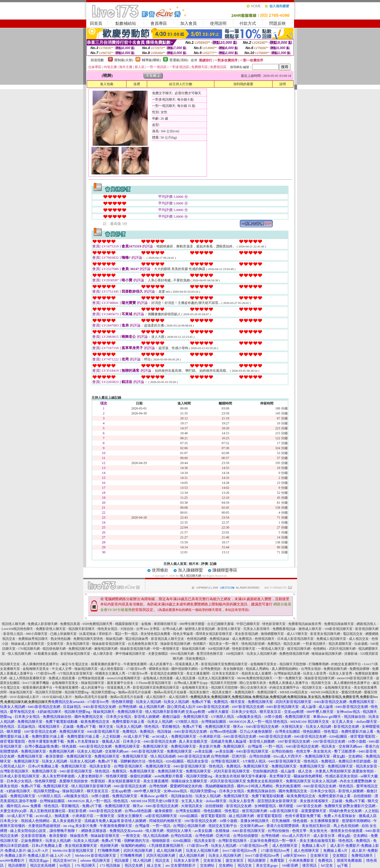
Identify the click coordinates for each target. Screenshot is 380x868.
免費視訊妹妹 (219, 639)
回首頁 (96, 23)
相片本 (194, 564)
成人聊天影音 (103, 654)
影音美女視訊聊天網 (325, 634)
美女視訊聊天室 (78, 644)
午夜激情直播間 (135, 664)
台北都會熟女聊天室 (143, 644)
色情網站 (320, 649)
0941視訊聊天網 (182, 654)
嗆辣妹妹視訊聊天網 (327, 654)
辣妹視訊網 (114, 639)
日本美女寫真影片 (225, 673)
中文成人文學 (62, 669)
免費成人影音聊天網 (42, 624)
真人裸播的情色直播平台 (41, 664)
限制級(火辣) (124, 60)
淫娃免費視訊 (195, 659)
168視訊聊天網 (219, 649)
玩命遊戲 (361, 644)
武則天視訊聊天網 (342, 649)
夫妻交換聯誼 (158, 654)
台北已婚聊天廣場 (220, 624)
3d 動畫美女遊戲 (46, 654)
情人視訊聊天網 (191, 576)
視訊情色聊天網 (54, 649)
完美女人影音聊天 (257, 629)
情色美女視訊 (107, 629)
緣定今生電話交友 (75, 664)
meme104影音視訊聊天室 (355, 678)
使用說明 (218, 23)
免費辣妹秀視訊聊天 (33, 639)
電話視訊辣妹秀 (137, 639)
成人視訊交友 (359, 639)
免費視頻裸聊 (359, 669)
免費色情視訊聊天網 (294, 654)
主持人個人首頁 (175, 564)
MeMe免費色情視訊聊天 (255, 678)
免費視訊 (274, 644)
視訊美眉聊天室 (340, 644)
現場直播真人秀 (187, 664)
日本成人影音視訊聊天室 (295, 639)
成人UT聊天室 (297, 634)
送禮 (137, 84)
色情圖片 (200, 644)
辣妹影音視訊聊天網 (175, 644)
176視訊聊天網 (29, 649)
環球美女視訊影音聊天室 (214, 634)
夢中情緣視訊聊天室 (130, 654)
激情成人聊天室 (310, 629)
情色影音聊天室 (274, 624)
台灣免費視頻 (211, 669)
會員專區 (159, 23)
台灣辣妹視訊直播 (287, 673)
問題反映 (277, 23)
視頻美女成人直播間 (256, 673)
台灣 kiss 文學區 (148, 629)
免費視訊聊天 (244, 692)
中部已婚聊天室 (248, 624)
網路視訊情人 (366, 624)
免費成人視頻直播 (62, 678)
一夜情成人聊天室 (271, 649)
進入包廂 (107, 84)
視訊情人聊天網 (13, 624)
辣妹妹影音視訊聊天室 (109, 644)
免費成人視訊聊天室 (331, 639)
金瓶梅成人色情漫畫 (158, 678)
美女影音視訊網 (246, 634)
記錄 (213, 564)
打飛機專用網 (319, 664)
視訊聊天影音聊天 (82, 629)
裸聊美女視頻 (159, 669)
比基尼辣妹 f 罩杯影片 (96, 634)
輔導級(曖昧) (151, 60)
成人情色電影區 (112, 669)
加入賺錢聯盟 (190, 570)
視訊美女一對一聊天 (224, 644)
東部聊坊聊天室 (165, 624)
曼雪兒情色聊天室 (210, 654)
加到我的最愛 (243, 84)
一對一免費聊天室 (289, 678)
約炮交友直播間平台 (346, 664)
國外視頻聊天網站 (185, 669)
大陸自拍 (127, 629)
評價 (204, 564)
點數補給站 (126, 23)
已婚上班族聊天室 (63, 634)
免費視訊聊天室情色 (88, 639)
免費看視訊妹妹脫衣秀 (305, 624)
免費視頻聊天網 (335, 669)
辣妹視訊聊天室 (86, 669)
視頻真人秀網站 (257, 669)
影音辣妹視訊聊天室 (75, 654)
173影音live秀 (136, 669)
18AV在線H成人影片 (24, 697)
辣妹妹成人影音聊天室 (28, 644)
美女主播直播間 (198, 673)
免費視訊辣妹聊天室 (339, 624)
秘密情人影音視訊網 (200, 629)
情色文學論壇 (183, 634)
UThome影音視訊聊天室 (154, 683)
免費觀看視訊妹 (284, 629)
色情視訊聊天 (265, 639)
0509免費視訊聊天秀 (98, 624)
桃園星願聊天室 (127, 624)
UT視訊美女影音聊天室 (76, 673)
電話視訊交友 (353, 634)
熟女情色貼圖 (61, 639)
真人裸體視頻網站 (285, 669)
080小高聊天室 (37, 634)
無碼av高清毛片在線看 (135, 692)
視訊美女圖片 (199, 692)
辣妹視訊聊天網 (193, 649)
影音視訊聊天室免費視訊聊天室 (224, 664)
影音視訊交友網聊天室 (167, 673)
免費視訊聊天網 (80, 649)
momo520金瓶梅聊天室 (124, 678)
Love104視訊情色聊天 (17, 629)
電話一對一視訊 (126, 634)
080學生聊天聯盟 (192, 624)
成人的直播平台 (161, 664)
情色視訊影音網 (253, 644)
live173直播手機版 (36, 683)
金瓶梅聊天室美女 (263, 664)
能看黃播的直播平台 (106, 664)
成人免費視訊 (242, 639)
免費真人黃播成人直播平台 (289, 683)
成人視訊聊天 (156, 697)
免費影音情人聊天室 (51, 629)
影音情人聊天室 (229, 629)
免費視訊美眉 (70, 624)
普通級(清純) (179, 60)
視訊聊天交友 (10, 664)
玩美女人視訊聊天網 (262, 654)
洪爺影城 (351, 654)
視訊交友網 (292, 644)
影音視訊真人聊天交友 (168, 639)
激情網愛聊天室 (272, 634)
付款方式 (248, 23)
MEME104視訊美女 (294, 692)
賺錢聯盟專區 (225, 570)
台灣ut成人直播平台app (191, 683)
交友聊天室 (55, 644)
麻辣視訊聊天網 (106, 649)
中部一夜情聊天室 (166, 649)
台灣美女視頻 (311, 669)
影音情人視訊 (13, 634)
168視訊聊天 (235, 654)
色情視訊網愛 (197, 639)
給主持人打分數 (181, 84)
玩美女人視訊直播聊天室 (216, 678)
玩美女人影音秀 (315, 673)
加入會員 (188, 23)
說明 (283, 84)
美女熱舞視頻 (233, 669)
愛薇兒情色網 (351, 692)
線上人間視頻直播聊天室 (28, 678)
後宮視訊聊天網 (299, 649)
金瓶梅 (146, 624)
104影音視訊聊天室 (338, 629)
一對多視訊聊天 (314, 644)
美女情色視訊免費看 (155, 634)
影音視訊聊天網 (367, 629)
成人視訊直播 (185, 678)
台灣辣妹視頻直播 (91, 678)
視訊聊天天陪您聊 (293, 664)
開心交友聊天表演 (253, 683)
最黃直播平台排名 (120, 683)
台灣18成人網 (172, 629)
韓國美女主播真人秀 (110, 673)
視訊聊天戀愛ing (77, 692)
